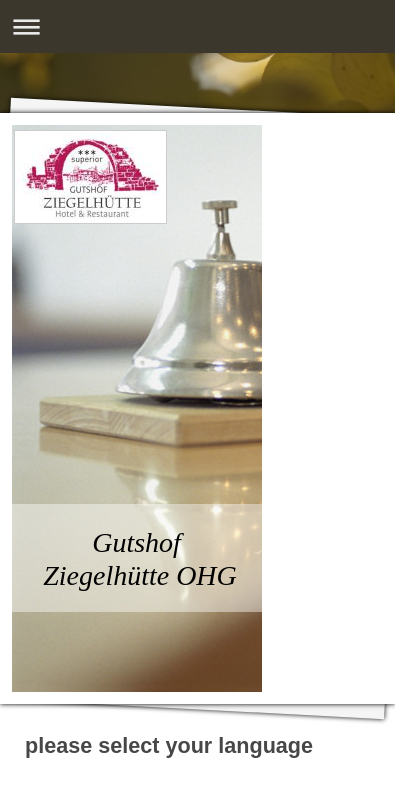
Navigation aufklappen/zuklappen (197, 26)
